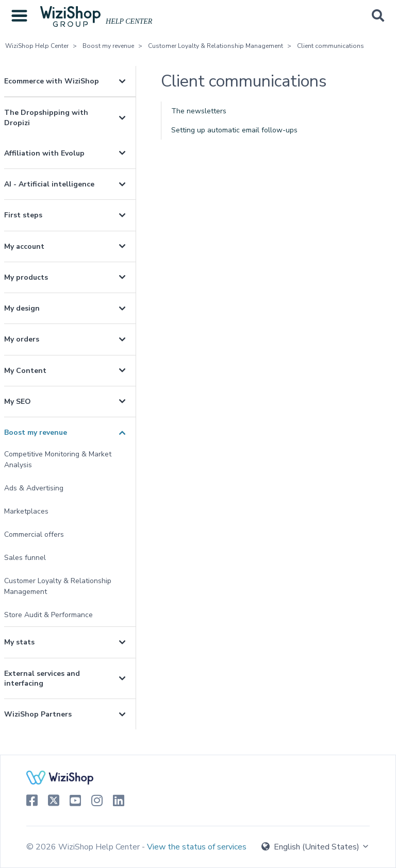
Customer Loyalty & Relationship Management (216, 46)
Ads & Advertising (34, 488)
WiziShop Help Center (37, 46)
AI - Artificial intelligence (49, 184)
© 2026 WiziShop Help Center (84, 847)
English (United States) (316, 847)
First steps (23, 215)
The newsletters (199, 111)
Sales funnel (25, 558)
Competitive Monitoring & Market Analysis (58, 459)
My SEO (18, 402)
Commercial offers (34, 534)
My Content (25, 371)
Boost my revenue (108, 46)
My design (22, 308)
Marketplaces (26, 511)
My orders (22, 339)
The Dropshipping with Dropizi (46, 117)
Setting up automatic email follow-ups (234, 130)
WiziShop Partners (38, 714)
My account (24, 246)
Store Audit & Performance (48, 615)
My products (26, 277)
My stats (19, 642)
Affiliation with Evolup (44, 153)
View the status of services (197, 847)
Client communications (331, 46)
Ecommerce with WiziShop (52, 81)
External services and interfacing (42, 678)
